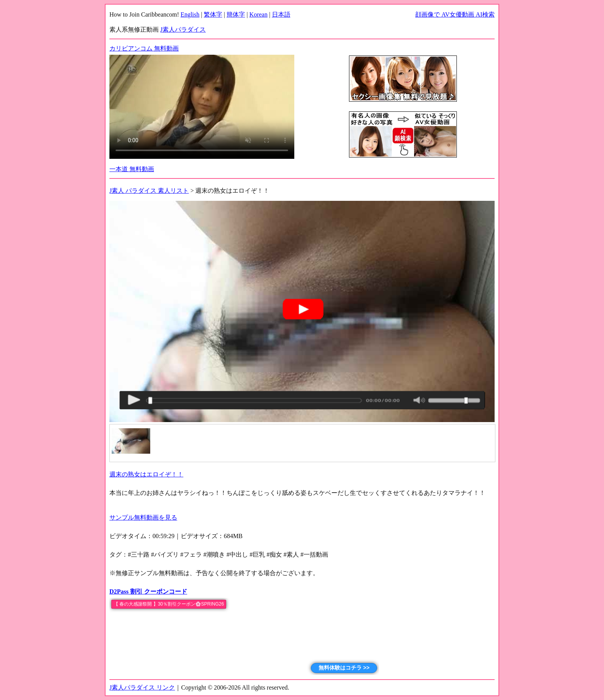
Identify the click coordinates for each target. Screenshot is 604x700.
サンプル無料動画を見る (143, 517)
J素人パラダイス (183, 29)
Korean (258, 14)
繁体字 (213, 14)
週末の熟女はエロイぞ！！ (146, 474)
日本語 (281, 14)
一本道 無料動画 (132, 169)
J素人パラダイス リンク (142, 687)
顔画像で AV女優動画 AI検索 (455, 14)
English (190, 14)
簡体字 (236, 14)
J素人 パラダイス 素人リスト (149, 191)
